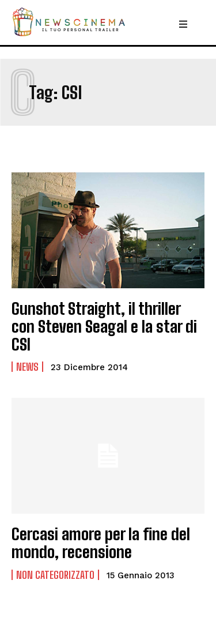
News (27, 367)
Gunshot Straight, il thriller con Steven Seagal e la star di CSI (104, 326)
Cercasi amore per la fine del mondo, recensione (101, 543)
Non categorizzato (55, 575)
